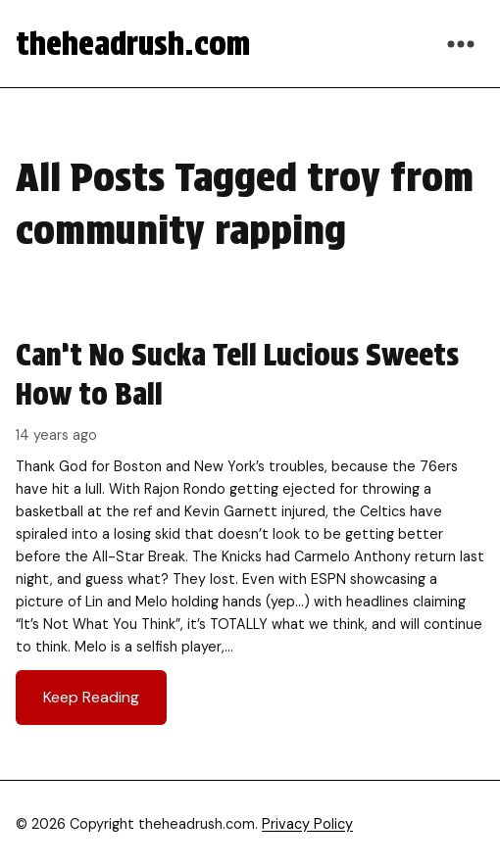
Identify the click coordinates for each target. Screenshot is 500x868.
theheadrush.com (133, 44)
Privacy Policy (307, 824)
